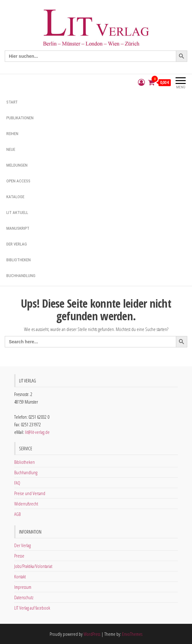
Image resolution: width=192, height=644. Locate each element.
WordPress (92, 634)
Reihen (12, 134)
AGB (17, 514)
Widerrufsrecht (26, 504)
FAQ (17, 483)
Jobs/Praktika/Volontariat (33, 566)
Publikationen (20, 118)
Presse (19, 556)
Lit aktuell (17, 213)
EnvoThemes (132, 634)
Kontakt (20, 576)
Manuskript (18, 228)
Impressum (23, 587)
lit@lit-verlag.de (37, 432)
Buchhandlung (21, 276)
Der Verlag (17, 244)
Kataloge (15, 197)
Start (12, 102)
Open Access (18, 181)
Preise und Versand (30, 493)
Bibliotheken (19, 260)
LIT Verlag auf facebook (32, 608)
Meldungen (17, 165)
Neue (11, 149)
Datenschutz (24, 597)
